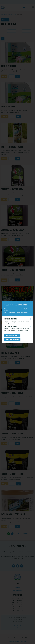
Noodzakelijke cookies (11, 319)
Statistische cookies (11, 326)
